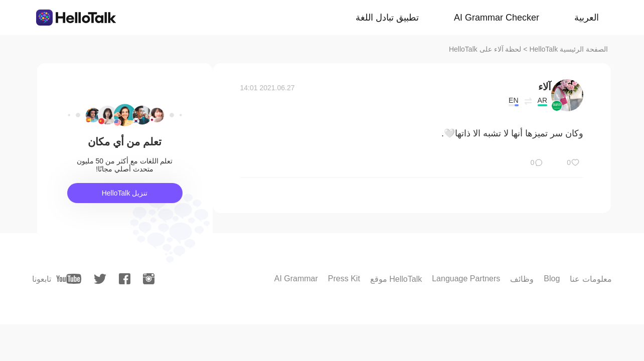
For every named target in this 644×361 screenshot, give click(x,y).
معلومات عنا (591, 279)
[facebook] (125, 279)
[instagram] (149, 279)
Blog (552, 279)
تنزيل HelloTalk (125, 193)
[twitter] (100, 279)
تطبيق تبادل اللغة (387, 18)
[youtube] (69, 279)
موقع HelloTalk (396, 279)
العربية (587, 18)
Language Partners (466, 279)
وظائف (522, 279)
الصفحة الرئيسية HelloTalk (569, 49)
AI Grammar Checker (497, 18)
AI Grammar (296, 279)
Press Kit (344, 279)
